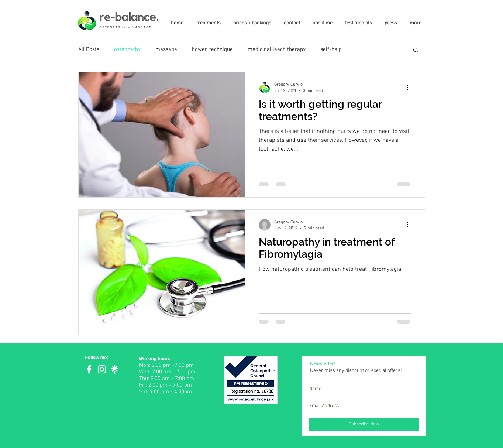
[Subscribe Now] (364, 424)
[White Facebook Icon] (89, 369)
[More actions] (410, 87)
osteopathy (127, 49)
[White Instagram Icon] (102, 369)
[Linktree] (115, 369)
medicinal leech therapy (277, 49)
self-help (331, 49)
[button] (416, 50)
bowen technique (212, 49)
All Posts (89, 49)
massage (166, 49)
